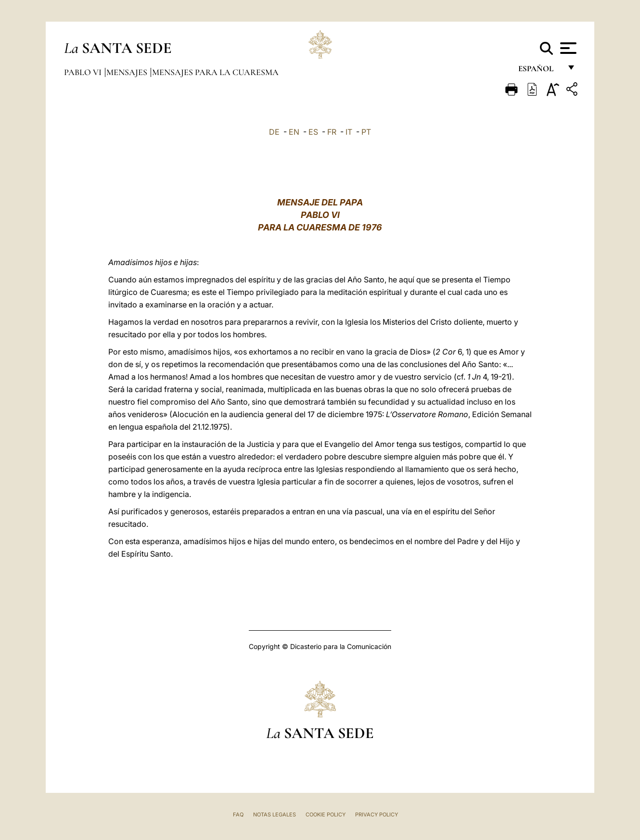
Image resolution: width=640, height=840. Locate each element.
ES (313, 132)
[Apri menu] (567, 48)
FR (332, 132)
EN (294, 132)
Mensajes (128, 72)
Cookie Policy (326, 815)
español (540, 71)
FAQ (238, 815)
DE (274, 132)
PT (366, 132)
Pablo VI (84, 72)
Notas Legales (275, 815)
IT (349, 132)
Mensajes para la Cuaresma (215, 72)
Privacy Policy (377, 815)
